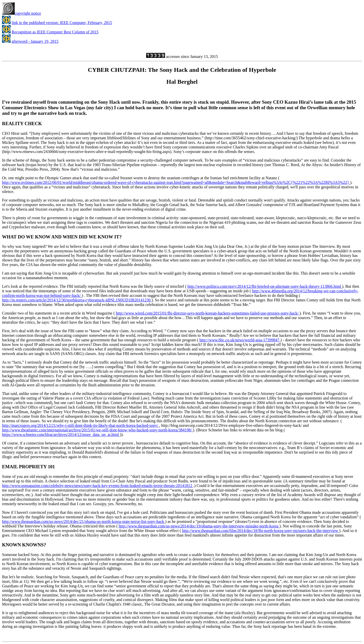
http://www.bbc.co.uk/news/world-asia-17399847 (240, 340)
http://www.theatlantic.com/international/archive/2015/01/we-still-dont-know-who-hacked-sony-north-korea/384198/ (97, 430)
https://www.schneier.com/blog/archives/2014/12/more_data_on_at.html (61, 435)
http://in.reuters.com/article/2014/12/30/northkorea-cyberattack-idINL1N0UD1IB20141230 (77, 300)
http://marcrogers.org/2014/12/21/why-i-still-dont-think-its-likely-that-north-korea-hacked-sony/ (81, 425)
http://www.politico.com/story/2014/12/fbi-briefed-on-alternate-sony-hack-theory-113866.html (265, 286)
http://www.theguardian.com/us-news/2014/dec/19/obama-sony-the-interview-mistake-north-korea (199, 526)
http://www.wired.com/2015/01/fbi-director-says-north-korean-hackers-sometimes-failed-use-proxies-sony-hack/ (208, 313)
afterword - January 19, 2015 (35, 41)
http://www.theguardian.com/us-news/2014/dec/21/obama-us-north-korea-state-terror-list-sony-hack (84, 521)
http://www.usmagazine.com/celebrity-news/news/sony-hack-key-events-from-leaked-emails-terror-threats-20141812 (98, 486)
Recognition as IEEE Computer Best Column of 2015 (55, 32)
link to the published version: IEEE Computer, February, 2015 (62, 23)
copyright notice (21, 13)
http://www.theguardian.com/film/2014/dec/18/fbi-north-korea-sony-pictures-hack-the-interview (260, 531)
